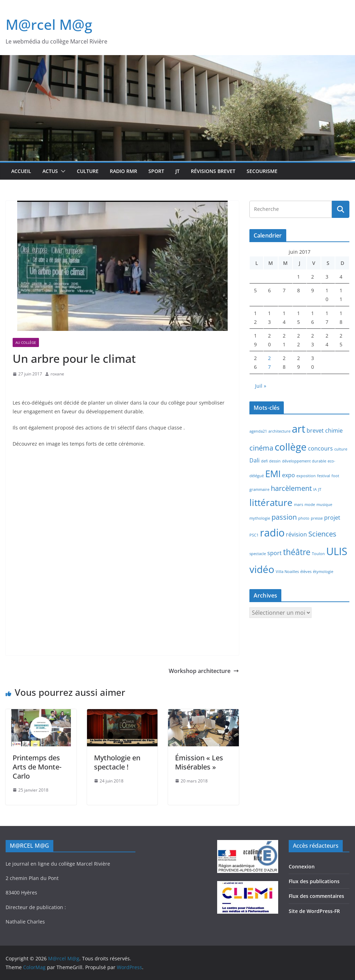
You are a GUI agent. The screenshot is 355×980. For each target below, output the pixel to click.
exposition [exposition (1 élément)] (306, 476)
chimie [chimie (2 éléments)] (334, 431)
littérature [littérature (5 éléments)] (271, 503)
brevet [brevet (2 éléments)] (315, 431)
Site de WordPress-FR (314, 911)
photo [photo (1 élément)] (304, 518)
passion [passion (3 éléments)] (284, 517)
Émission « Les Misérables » (199, 762)
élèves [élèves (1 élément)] (306, 572)
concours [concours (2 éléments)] (320, 448)
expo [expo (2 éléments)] (289, 475)
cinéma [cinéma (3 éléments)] (261, 448)
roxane (57, 374)
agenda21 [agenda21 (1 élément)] (258, 431)
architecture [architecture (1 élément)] (279, 431)
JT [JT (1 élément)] (320, 489)
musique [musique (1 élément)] (324, 505)
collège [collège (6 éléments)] (291, 447)
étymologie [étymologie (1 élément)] (323, 572)
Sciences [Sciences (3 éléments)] (322, 534)
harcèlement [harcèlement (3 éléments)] (291, 488)
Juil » (261, 386)
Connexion (302, 866)
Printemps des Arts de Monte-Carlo (37, 767)
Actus (50, 171)
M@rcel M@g (49, 24)
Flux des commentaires (316, 896)
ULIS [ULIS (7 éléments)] (337, 551)
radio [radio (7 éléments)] (272, 533)
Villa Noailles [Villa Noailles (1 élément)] (287, 572)
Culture (88, 171)
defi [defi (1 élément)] (264, 461)
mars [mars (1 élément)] (299, 505)
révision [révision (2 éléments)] (296, 534)
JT (177, 171)
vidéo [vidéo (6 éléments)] (262, 569)
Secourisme (262, 171)
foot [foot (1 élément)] (335, 476)
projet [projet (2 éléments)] (332, 518)
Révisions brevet (213, 171)
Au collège (26, 342)
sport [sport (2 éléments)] (274, 553)
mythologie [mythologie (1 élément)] (260, 518)
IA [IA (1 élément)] (315, 489)
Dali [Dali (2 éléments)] (254, 460)
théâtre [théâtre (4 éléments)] (297, 552)
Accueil (21, 171)
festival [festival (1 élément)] (324, 476)
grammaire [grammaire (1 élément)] (259, 489)
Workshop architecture (204, 671)
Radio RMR (123, 171)
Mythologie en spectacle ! (117, 762)
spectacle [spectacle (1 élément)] (258, 554)
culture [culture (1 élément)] (341, 449)
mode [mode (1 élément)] (310, 505)
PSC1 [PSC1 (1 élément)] (254, 535)
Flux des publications (314, 881)
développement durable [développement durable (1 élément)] (304, 461)
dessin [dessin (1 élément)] (275, 461)
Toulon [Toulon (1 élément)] (318, 554)
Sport (156, 171)
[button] (62, 171)
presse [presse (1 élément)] (317, 518)
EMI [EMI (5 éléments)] (273, 474)
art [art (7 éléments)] (299, 429)
